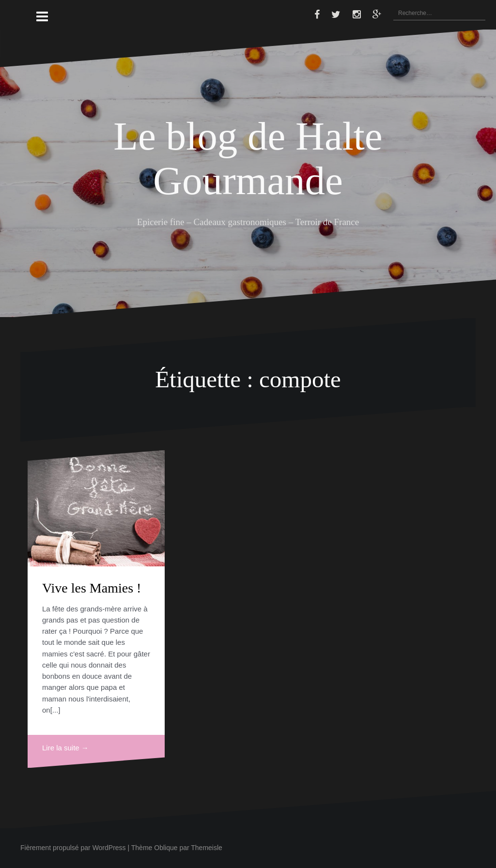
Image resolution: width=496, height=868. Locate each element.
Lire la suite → (65, 748)
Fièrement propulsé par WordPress (73, 848)
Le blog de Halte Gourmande (248, 158)
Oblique (166, 848)
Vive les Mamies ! (92, 588)
